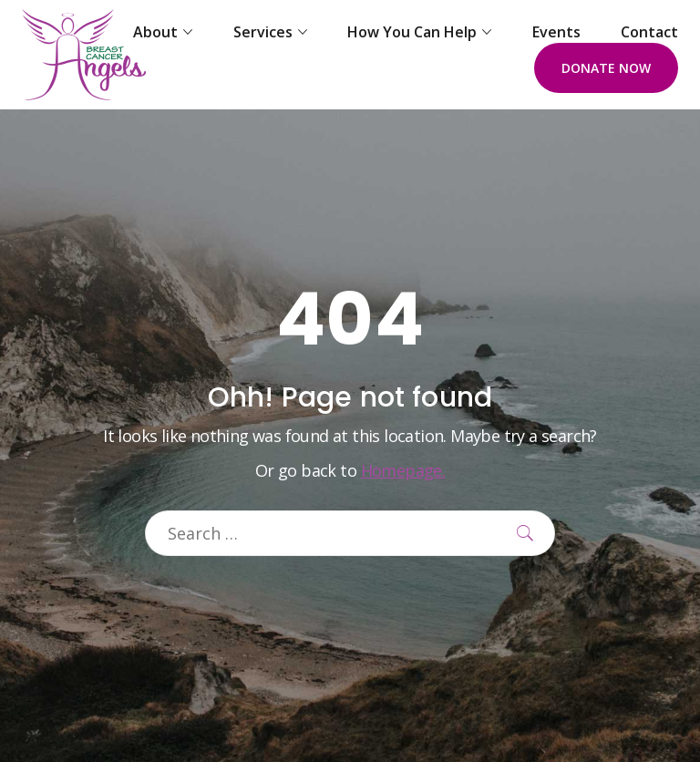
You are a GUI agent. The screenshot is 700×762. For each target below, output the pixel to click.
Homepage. (403, 470)
